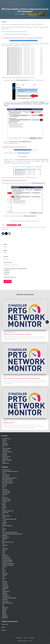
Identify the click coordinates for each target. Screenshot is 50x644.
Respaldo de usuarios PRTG (35, 227)
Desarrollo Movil (7, 499)
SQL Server (5, 585)
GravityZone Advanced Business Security (12, 534)
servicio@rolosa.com (35, 221)
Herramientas (6, 537)
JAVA (3, 544)
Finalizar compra (6, 449)
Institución (6, 256)
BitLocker (5, 485)
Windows (4, 614)
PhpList (4, 570)
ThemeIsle (30, 641)
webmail (4, 611)
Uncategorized (6, 591)
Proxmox (4, 575)
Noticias (4, 567)
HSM (3, 541)
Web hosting (5, 608)
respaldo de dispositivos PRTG (12, 227)
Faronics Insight (6, 516)
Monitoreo (5, 455)
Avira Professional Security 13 (10, 478)
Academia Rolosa (6, 439)
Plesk (4, 572)
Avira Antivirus (6, 475)
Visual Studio (5, 601)
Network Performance (12, 225)
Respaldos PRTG (5, 229)
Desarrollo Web (6, 501)
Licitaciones (5, 549)
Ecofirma (4, 508)
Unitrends (5, 593)
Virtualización (6, 596)
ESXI (3, 514)
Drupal (4, 504)
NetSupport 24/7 (6, 557)
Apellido (5, 250)
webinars (4, 610)
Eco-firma (32, 638)
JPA (3, 547)
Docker (4, 503)
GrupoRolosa (19, 638)
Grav (3, 531)
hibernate (5, 539)
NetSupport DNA (6, 559)
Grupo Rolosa (5, 624)
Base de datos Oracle (7, 481)
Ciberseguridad (6, 491)
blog (3, 488)
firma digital (5, 450)
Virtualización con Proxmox (9, 598)
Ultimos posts (6, 463)
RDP (3, 580)
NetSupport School (7, 562)
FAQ (3, 447)
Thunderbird (5, 588)
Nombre (5, 244)
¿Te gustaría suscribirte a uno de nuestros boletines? (15, 269)
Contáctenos (5, 445)
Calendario (5, 490)
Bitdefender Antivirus (8, 483)
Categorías (5, 444)
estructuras (5, 513)
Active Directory (6, 470)
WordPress (5, 618)
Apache (4, 473)
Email (4, 509)
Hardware (5, 536)
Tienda (4, 462)
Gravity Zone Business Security (10, 532)
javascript (5, 545)
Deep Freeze (5, 498)
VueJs (4, 606)
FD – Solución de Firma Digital (9, 519)
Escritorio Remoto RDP (8, 511)
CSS (3, 496)
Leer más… (14, 339)
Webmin (4, 613)
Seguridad (5, 582)
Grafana (4, 529)
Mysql (4, 554)
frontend (5, 522)
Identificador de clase (8, 542)
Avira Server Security (7, 480)
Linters (4, 550)
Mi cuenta (5, 453)
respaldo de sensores (24, 227)
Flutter (4, 521)
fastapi (4, 518)
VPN (3, 605)
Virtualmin (5, 600)
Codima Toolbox (6, 493)
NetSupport (5, 555)
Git (3, 527)
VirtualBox (5, 595)
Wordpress (5, 616)
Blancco (4, 486)
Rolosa (3, 627)
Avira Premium (6, 476)
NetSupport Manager (7, 560)
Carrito (4, 442)
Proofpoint (5, 573)
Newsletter (5, 458)
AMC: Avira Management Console (10, 472)
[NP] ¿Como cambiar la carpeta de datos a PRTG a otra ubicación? (22, 378)
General (4, 524)
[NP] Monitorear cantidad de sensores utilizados (17, 334)
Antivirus (5, 440)
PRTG (19, 225)
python (4, 578)
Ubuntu (4, 590)
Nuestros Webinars (7, 460)
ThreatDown (5, 587)
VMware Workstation (7, 603)
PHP (3, 568)
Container (5, 495)
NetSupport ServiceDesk (8, 564)
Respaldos (43, 227)
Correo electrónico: (8, 263)
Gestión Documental (7, 452)
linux (3, 552)
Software (5, 583)
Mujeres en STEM (6, 457)
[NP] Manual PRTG (9, 423)
